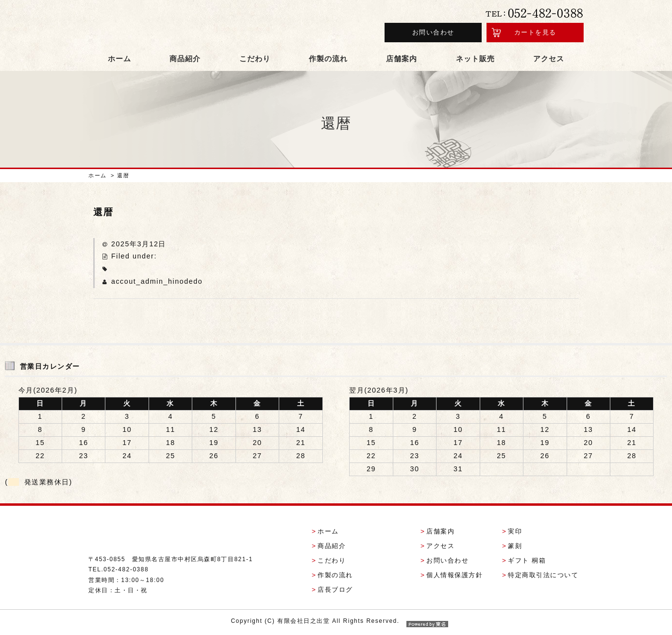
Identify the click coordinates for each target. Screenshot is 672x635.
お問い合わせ (433, 33)
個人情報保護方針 (454, 577)
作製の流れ (328, 60)
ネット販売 (475, 60)
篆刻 (515, 548)
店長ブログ (335, 592)
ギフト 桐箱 (527, 562)
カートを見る (535, 33)
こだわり (255, 60)
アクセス (549, 60)
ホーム (119, 60)
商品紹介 (185, 60)
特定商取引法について (543, 577)
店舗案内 (402, 60)
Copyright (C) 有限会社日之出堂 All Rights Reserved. (336, 623)
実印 (515, 534)
